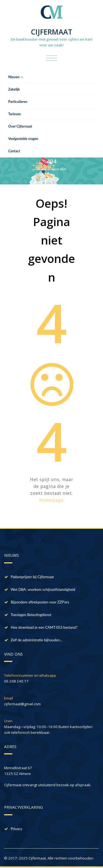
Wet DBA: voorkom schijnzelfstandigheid (43, 589)
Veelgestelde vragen (23, 139)
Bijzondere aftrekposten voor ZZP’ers (40, 602)
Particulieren (18, 102)
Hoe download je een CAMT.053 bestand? (44, 627)
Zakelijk (14, 89)
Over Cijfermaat (20, 126)
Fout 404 (59, 169)
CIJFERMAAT (51, 32)
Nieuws (16, 77)
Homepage (51, 500)
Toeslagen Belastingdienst (31, 615)
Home (42, 169)
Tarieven (15, 114)
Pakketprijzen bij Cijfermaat (32, 577)
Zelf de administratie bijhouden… (37, 640)
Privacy (16, 829)
